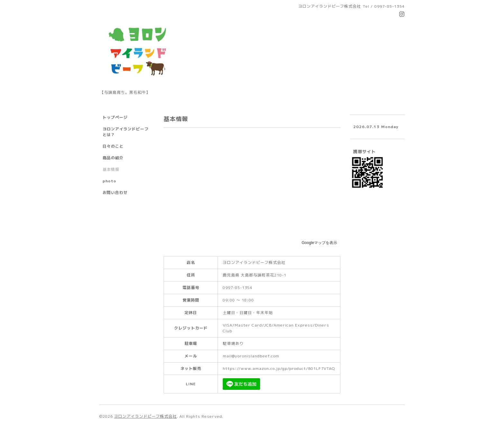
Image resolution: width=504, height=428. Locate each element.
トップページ (115, 117)
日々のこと (113, 146)
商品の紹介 (113, 158)
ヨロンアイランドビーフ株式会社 (145, 416)
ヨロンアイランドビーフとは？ (126, 132)
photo (109, 181)
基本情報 (111, 169)
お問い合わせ (115, 192)
